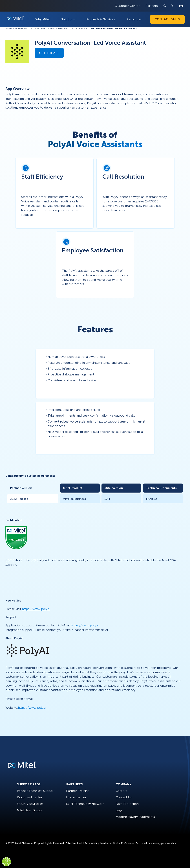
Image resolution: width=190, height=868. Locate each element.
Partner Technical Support (36, 791)
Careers (121, 791)
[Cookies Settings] (6, 862)
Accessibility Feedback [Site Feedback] (98, 843)
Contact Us (124, 797)
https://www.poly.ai (36, 609)
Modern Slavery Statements (135, 817)
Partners (152, 6)
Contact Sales (167, 19)
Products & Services (101, 19)
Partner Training (78, 791)
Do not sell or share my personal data (156, 843)
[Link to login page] (172, 6)
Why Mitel (43, 19)
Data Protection (127, 804)
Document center (30, 797)
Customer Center (127, 6)
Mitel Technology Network (85, 804)
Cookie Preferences (124, 843)
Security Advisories (30, 804)
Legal (120, 810)
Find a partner (76, 797)
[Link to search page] (165, 6)
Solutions (68, 19)
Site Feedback (74, 843)
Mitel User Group (29, 810)
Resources (134, 19)
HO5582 (152, 499)
